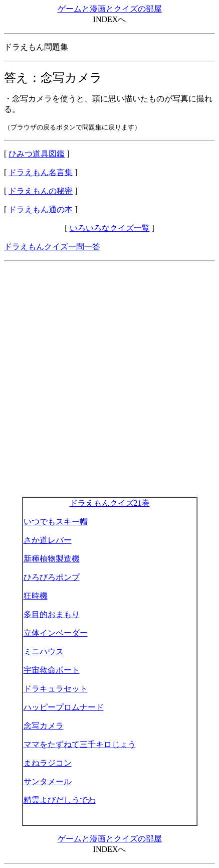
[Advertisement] (110, 379)
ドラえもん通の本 (41, 209)
